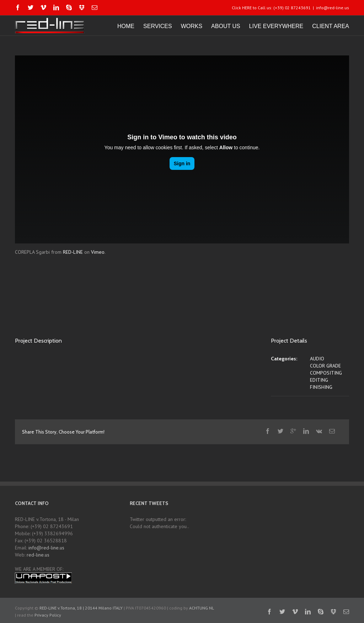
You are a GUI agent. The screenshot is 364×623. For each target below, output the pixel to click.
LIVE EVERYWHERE (276, 26)
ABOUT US (226, 26)
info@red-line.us (333, 8)
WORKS (192, 26)
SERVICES (158, 26)
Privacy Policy (48, 615)
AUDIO (317, 359)
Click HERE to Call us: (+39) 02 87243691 (271, 8)
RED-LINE (73, 252)
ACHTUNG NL (201, 608)
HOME (126, 26)
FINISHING (321, 387)
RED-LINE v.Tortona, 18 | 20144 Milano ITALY (81, 608)
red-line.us (38, 555)
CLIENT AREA (331, 26)
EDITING (319, 380)
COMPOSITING (326, 373)
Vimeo (98, 252)
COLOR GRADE (325, 366)
